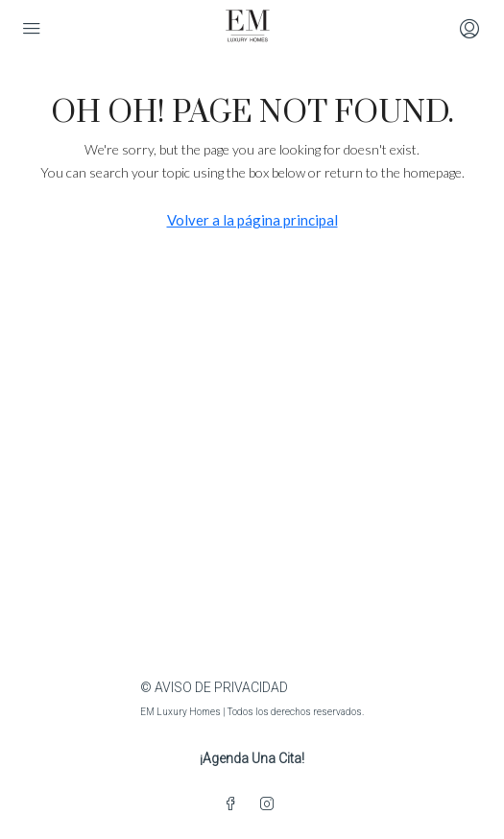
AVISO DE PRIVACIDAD (221, 687)
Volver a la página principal (252, 220)
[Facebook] (234, 804)
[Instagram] (271, 804)
